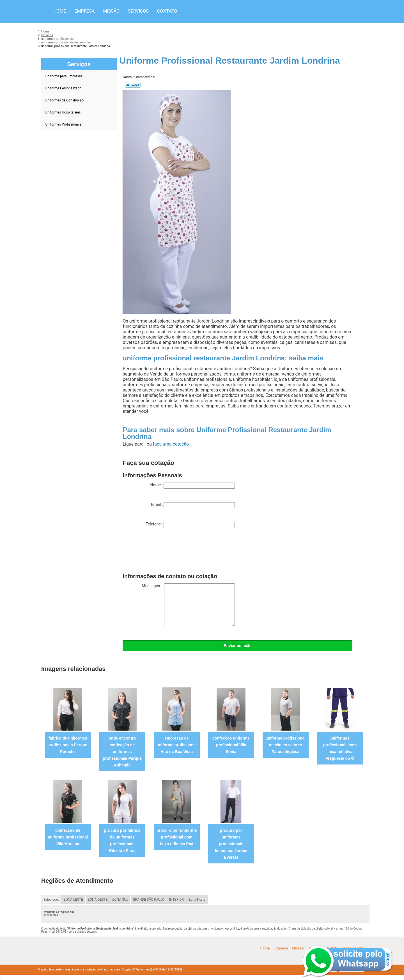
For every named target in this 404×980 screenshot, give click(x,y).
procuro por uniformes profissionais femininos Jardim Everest (231, 844)
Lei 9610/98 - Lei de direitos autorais (74, 932)
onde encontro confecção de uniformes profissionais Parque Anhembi (122, 752)
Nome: (192, 486)
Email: (193, 505)
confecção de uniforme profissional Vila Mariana (68, 837)
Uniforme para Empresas (64, 76)
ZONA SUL (120, 900)
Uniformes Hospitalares (64, 112)
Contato (167, 11)
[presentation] (165, 552)
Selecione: (51, 900)
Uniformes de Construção (65, 100)
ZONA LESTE (73, 900)
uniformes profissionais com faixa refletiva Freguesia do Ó (340, 748)
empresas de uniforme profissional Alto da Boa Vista (177, 745)
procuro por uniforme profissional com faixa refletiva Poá (177, 837)
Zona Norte (197, 900)
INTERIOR (176, 900)
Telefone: (190, 525)
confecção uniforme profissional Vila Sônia (231, 745)
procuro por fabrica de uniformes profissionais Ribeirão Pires (122, 840)
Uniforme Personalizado (64, 88)
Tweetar (133, 85)
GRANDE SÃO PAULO (149, 900)
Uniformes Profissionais (64, 124)
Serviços (138, 11)
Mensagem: (188, 605)
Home (60, 11)
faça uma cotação (171, 444)
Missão (112, 11)
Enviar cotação (238, 646)
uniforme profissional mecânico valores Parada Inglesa (285, 745)
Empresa (84, 11)
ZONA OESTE (98, 900)
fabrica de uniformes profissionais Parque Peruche (68, 745)
